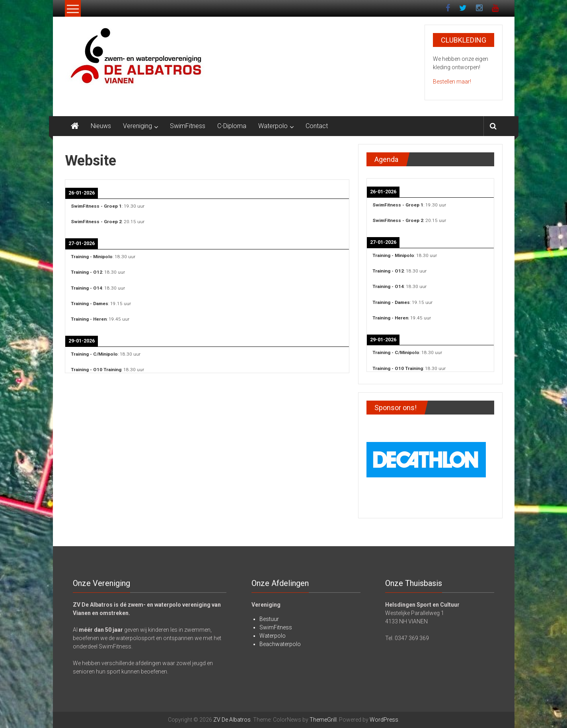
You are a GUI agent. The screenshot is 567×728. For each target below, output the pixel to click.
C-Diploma (232, 126)
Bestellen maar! (452, 82)
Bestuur (269, 619)
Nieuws (101, 126)
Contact (317, 126)
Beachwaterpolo (280, 644)
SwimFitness (188, 126)
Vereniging (137, 126)
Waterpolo (273, 126)
